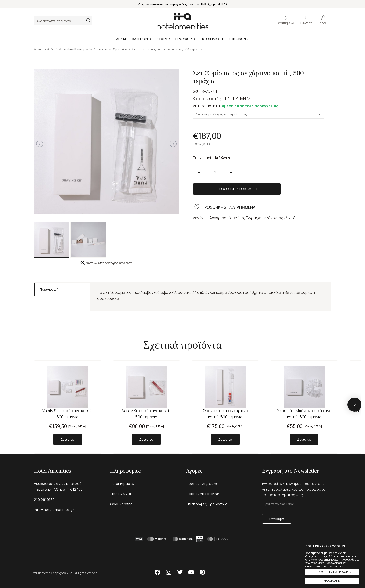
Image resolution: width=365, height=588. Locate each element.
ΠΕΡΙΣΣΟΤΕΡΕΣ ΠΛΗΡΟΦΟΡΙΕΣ (332, 572)
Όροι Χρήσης (122, 504)
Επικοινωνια (239, 39)
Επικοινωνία (121, 494)
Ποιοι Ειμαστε (212, 39)
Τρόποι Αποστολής (203, 494)
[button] (354, 405)
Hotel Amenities (182, 21)
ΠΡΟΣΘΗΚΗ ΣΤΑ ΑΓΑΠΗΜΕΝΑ (224, 192)
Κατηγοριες (142, 39)
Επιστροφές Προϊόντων (207, 504)
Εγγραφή (277, 519)
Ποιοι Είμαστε (122, 484)
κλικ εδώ (291, 203)
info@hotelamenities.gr (54, 510)
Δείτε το (68, 439)
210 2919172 (44, 500)
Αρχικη (122, 39)
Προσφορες (186, 39)
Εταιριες (164, 39)
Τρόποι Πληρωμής (202, 484)
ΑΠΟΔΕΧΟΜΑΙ (332, 581)
